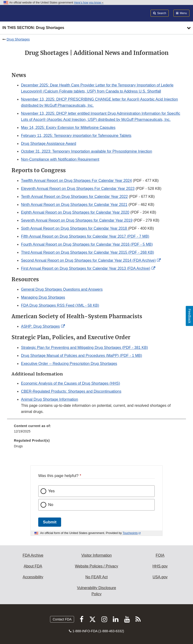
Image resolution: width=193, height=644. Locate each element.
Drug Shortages (18, 39)
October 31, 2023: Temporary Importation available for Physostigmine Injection (87, 151)
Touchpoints (130, 533)
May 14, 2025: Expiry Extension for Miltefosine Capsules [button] (68, 128)
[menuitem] (96, 430)
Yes (51, 491)
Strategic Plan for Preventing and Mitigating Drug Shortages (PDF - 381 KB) (84, 348)
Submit (50, 522)
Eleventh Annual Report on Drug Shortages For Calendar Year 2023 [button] (78, 189)
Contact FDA (62, 619)
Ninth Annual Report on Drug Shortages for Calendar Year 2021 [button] (74, 205)
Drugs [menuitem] (18, 446)
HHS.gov (160, 566)
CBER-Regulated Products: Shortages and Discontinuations (71, 391)
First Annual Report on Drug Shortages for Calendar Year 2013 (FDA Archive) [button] (86, 268)
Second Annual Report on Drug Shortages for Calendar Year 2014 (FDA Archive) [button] (88, 260)
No (51, 505)
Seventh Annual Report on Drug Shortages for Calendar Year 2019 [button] (77, 220)
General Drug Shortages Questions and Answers (62, 289)
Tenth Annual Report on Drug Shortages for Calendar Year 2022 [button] (74, 197)
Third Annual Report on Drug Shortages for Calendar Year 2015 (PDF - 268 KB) (88, 252)
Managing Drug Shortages (43, 297)
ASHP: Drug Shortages (40, 326)
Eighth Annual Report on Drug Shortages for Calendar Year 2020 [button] (75, 212)
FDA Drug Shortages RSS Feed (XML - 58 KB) (60, 305)
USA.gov (160, 577)
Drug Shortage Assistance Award (49, 144)
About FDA (33, 566)
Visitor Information (97, 555)
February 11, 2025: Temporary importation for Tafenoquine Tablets (76, 136)
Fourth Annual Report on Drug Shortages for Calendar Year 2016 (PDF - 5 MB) (87, 244)
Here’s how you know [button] (89, 3)
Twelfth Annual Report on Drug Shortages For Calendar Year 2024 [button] (76, 181)
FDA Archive (33, 555)
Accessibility (33, 577)
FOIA (160, 555)
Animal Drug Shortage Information (50, 399)
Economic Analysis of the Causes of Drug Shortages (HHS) (71, 383)
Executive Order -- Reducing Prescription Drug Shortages (69, 364)
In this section (33, 28)
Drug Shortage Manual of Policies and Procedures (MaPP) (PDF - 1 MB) (82, 356)
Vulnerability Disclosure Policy (96, 591)
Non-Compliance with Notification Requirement (60, 159)
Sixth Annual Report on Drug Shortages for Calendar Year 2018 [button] (75, 228)
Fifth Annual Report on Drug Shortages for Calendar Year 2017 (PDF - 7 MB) (85, 236)
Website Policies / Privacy (97, 566)
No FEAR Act (96, 577)
